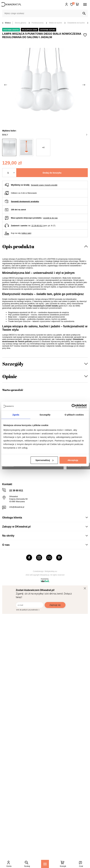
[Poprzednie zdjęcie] (6, 85)
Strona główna (20, 23)
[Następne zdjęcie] (84, 85)
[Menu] (45, 864)
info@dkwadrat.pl (17, 507)
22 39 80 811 (37, 226)
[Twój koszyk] (77, 4)
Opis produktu (18, 246)
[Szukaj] (84, 13)
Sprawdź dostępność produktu (25, 201)
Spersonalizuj (44, 460)
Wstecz (7, 23)
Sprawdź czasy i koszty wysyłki (44, 185)
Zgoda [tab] (16, 415)
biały (45, 135)
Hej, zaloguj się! (67, 4)
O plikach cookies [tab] (74, 415)
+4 (43, 147)
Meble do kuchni (55, 23)
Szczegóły (13, 364)
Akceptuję (73, 460)
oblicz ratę (26, 233)
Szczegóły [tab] (45, 415)
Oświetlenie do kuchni (76, 23)
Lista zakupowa (73, 3)
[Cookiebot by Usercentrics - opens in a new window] (74, 406)
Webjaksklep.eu (51, 571)
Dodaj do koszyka (52, 173)
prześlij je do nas (50, 218)
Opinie (10, 376)
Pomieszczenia (38, 23)
